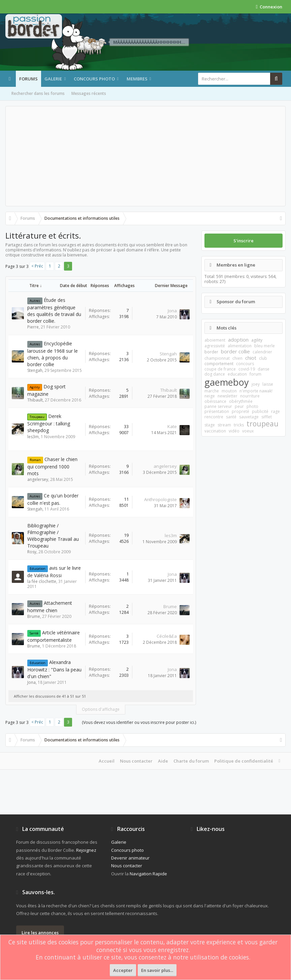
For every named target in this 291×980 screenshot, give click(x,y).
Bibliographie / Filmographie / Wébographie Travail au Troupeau (53, 536)
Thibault (35, 400)
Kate (172, 426)
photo (252, 406)
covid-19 (247, 369)
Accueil (107, 761)
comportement (219, 364)
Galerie (53, 79)
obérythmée (241, 401)
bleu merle (265, 346)
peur (239, 406)
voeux (248, 431)
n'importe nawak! (256, 391)
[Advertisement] (145, 156)
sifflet (267, 417)
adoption (238, 340)
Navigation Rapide (148, 874)
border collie (235, 351)
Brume (34, 616)
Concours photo (94, 79)
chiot (251, 358)
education (237, 374)
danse (264, 369)
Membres (137, 79)
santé (231, 417)
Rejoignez (86, 850)
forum (255, 374)
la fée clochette (42, 581)
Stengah (35, 370)
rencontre (214, 417)
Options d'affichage (101, 709)
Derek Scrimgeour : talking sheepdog (49, 423)
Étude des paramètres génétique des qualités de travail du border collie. (54, 310)
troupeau (263, 424)
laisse (268, 384)
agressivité (215, 346)
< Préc (37, 266)
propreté (240, 411)
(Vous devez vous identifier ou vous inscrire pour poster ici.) (139, 722)
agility (257, 340)
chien (237, 358)
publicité (260, 411)
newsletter (228, 396)
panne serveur (218, 406)
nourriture (250, 396)
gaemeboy (227, 382)
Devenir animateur (130, 858)
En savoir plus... (157, 970)
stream (224, 425)
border (211, 352)
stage (210, 425)
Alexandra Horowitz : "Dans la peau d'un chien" (54, 669)
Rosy (32, 552)
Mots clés (227, 328)
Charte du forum (191, 761)
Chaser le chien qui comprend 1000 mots (52, 466)
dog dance (215, 374)
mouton (229, 391)
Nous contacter (136, 761)
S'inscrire (244, 241)
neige (210, 396)
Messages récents (89, 93)
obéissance (215, 401)
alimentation (240, 346)
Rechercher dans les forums (38, 93)
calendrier (262, 352)
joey (256, 384)
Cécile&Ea (167, 636)
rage (276, 411)
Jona (172, 311)
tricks (239, 425)
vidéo (234, 431)
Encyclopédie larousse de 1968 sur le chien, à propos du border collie (53, 354)
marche (212, 391)
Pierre (33, 327)
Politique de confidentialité (244, 761)
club (263, 358)
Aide (163, 761)
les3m (33, 437)
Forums (28, 79)
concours (245, 364)
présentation (217, 411)
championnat (217, 358)
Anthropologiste (160, 499)
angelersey (38, 479)
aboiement (215, 340)
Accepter (123, 970)
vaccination (215, 431)
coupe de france (220, 369)
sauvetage (249, 417)
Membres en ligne (236, 265)
